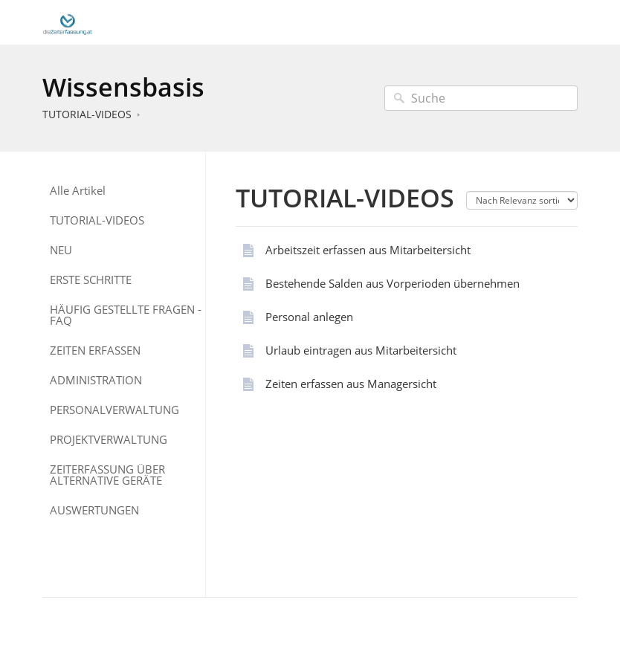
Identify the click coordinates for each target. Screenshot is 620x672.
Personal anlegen (309, 317)
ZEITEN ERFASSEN (95, 350)
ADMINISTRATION (96, 380)
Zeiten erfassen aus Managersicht (351, 384)
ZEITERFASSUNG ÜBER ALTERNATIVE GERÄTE (107, 475)
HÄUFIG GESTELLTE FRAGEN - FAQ (126, 315)
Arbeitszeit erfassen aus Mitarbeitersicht (368, 250)
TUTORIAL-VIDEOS (87, 114)
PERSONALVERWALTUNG (114, 410)
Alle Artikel (78, 191)
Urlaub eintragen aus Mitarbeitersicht (361, 350)
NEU (61, 250)
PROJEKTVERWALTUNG (109, 440)
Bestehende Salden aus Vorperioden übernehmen (393, 283)
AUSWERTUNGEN (94, 510)
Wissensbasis (123, 87)
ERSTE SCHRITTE (91, 280)
